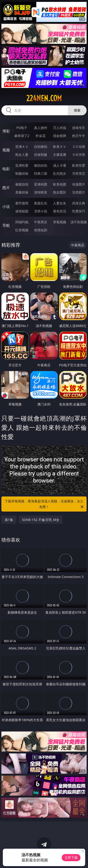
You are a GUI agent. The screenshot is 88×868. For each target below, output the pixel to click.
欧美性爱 (79, 165)
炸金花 (41, 136)
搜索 (77, 110)
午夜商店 (41, 222)
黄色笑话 (60, 211)
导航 (6, 225)
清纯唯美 (41, 192)
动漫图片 (79, 184)
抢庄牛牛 (79, 136)
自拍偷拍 (41, 147)
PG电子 (22, 128)
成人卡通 (60, 165)
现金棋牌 (60, 136)
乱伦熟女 (60, 173)
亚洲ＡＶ (22, 147)
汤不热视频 (79, 222)
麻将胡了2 (22, 136)
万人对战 (60, 128)
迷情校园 (22, 211)
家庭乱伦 (41, 203)
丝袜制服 (41, 155)
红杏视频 (22, 230)
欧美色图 (60, 184)
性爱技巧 (79, 211)
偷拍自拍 (41, 165)
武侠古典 (79, 203)
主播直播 (60, 155)
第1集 (9, 520)
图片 (6, 188)
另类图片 (79, 192)
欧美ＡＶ (60, 147)
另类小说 (41, 211)
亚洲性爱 (22, 165)
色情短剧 (41, 230)
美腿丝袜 (22, 192)
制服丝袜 (22, 173)
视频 (6, 150)
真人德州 (41, 128)
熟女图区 (60, 192)
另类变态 (79, 173)
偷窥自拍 (22, 184)
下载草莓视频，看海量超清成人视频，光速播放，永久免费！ (45, 504)
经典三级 (41, 173)
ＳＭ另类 (79, 155)
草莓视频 (60, 222)
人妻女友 (60, 203)
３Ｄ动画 (79, 147)
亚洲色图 (41, 184)
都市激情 (22, 203)
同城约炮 (22, 222)
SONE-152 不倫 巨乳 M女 (41, 520)
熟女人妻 (22, 155)
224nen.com (44, 98)
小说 (6, 207)
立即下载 (71, 858)
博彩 (6, 131)
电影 (6, 169)
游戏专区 (79, 128)
